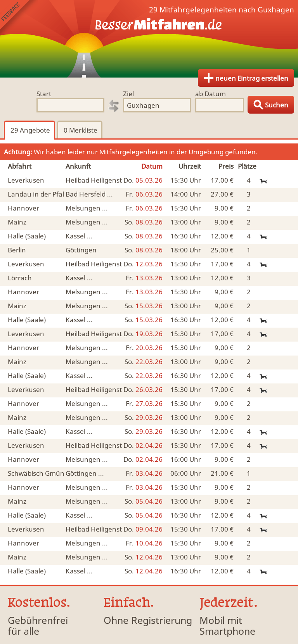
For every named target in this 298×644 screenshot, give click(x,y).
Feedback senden (19, 19)
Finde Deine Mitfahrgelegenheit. (149, 39)
